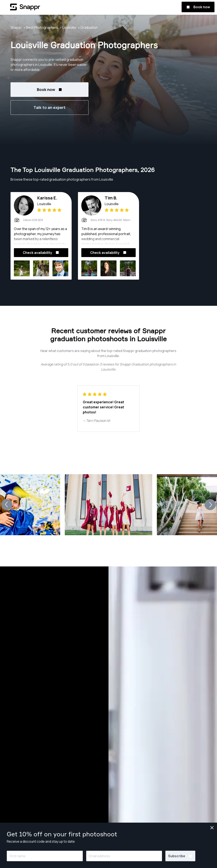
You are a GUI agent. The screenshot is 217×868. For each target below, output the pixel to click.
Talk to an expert (50, 107)
